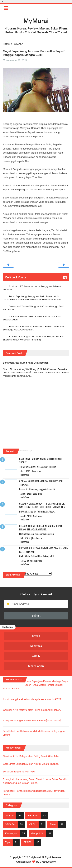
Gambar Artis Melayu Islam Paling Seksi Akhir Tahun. (32, 710)
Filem (53, 824)
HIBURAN (33, 816)
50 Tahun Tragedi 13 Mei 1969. (19, 772)
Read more (37, 471)
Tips (7, 842)
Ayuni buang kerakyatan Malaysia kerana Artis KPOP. (32, 699)
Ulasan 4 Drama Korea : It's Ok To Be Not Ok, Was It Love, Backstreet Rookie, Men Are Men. (42, 505)
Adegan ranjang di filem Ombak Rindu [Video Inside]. (32, 721)
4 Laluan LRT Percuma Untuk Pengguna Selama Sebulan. (32, 288)
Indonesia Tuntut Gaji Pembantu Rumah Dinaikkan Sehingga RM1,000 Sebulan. (33, 328)
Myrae (36, 636)
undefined (25, 475)
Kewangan (11, 834)
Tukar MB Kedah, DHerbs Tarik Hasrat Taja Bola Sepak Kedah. (32, 318)
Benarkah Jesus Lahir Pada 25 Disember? (26, 363)
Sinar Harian (36, 666)
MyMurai (36, 857)
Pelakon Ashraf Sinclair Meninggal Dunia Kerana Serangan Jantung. (41, 528)
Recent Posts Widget (25, 450)
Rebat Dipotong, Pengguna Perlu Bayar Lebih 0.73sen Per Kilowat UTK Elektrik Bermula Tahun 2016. (32, 298)
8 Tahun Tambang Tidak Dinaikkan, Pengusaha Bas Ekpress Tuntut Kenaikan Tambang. (33, 338)
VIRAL (32, 824)
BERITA (28, 842)
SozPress (36, 646)
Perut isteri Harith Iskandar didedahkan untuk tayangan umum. (34, 793)
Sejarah (9, 816)
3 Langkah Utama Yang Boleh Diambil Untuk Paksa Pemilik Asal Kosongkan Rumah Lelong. (35, 781)
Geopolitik (37, 834)
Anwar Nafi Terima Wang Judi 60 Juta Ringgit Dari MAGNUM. (33, 308)
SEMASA (10, 824)
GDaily (36, 656)
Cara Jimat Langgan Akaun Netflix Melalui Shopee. (31, 764)
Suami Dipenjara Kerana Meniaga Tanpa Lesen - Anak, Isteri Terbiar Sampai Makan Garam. (36, 685)
